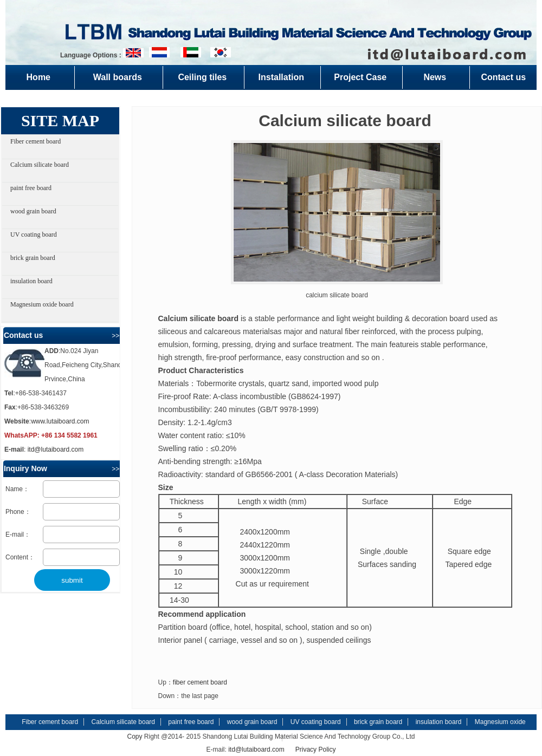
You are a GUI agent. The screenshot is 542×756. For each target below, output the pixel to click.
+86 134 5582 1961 (69, 435)
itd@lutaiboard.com (56, 449)
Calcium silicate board (40, 165)
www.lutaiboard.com (60, 421)
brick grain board (33, 258)
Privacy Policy (316, 750)
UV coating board (34, 234)
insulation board (31, 281)
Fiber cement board (36, 141)
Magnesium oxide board (42, 304)
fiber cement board (200, 682)
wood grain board (33, 211)
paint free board (31, 188)
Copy (135, 737)
